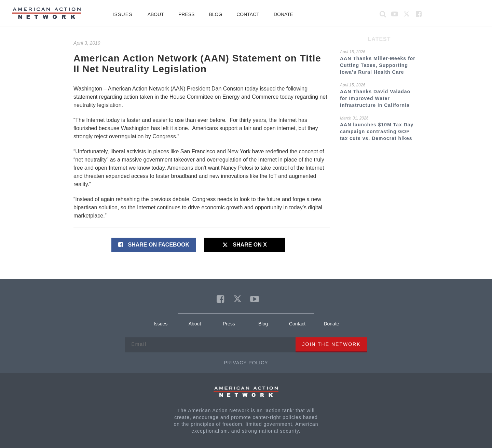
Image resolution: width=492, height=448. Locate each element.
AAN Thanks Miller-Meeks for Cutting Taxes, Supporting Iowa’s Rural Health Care (378, 65)
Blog (215, 14)
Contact (248, 14)
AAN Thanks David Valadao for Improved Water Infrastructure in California (375, 98)
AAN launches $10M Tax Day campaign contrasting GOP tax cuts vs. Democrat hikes (377, 131)
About (156, 14)
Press (186, 14)
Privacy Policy (246, 363)
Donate (283, 14)
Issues (123, 14)
